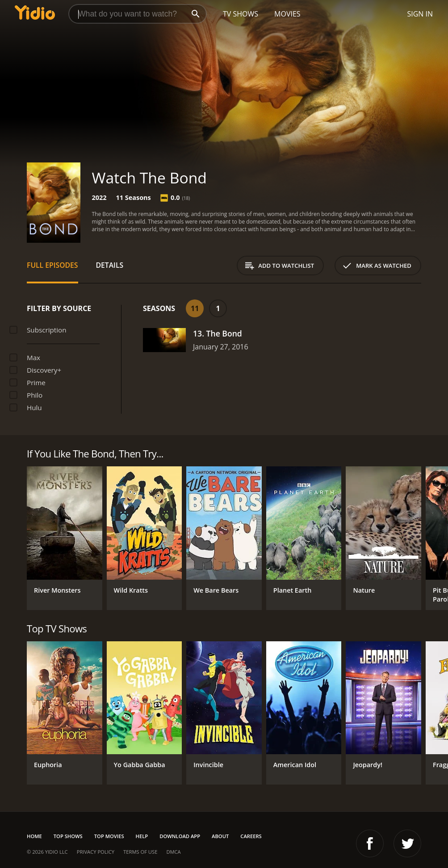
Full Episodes (52, 265)
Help (142, 836)
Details (110, 265)
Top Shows (68, 836)
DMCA (173, 852)
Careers (251, 836)
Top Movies (109, 836)
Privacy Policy (96, 852)
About (220, 836)
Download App (180, 836)
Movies (287, 14)
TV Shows (241, 14)
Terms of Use (140, 852)
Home (34, 836)
